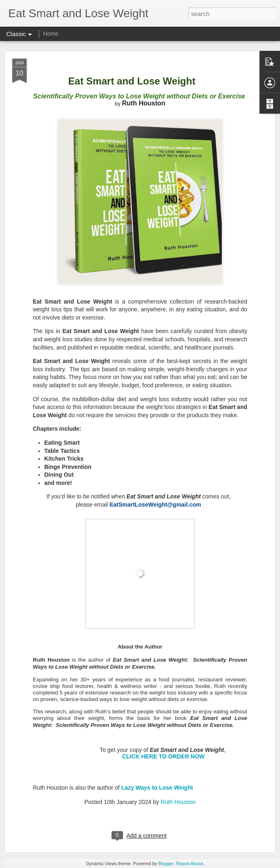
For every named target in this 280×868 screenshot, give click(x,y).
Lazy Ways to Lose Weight (157, 788)
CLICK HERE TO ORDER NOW (163, 756)
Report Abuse (190, 863)
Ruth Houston (178, 802)
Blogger (166, 863)
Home (51, 34)
